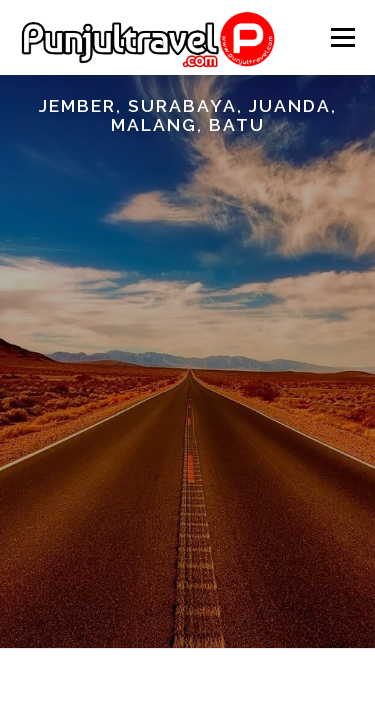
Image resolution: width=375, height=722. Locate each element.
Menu (341, 37)
